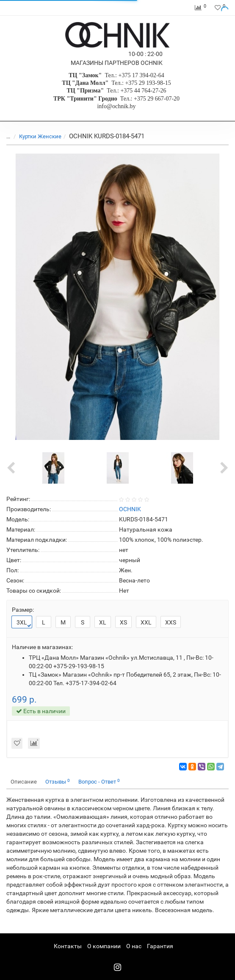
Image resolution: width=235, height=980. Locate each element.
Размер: (23, 610)
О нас (134, 946)
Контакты (68, 946)
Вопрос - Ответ (99, 782)
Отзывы (58, 782)
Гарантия (160, 946)
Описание (24, 782)
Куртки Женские (40, 136)
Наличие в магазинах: (42, 647)
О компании (104, 946)
